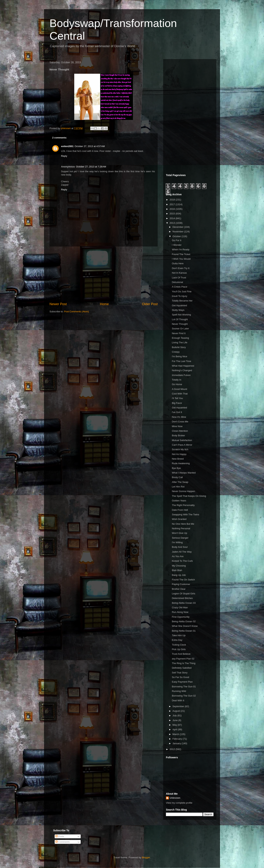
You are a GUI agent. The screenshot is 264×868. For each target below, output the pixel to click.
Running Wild (179, 691)
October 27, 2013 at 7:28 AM (91, 167)
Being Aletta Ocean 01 (184, 631)
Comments (63, 842)
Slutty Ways (178, 310)
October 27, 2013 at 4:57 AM (90, 146)
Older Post (150, 304)
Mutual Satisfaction (182, 440)
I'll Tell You (177, 398)
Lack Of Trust (179, 278)
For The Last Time (181, 361)
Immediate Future (181, 375)
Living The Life (179, 342)
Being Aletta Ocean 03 (184, 603)
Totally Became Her (182, 301)
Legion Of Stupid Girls (183, 594)
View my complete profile (179, 803)
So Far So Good (180, 677)
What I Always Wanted (184, 473)
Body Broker (178, 435)
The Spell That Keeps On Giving (189, 496)
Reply (64, 156)
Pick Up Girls (179, 649)
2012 (173, 749)
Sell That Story (180, 673)
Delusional (177, 282)
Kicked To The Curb (182, 561)
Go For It (176, 240)
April (175, 729)
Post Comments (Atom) (77, 311)
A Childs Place (179, 287)
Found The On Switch (183, 580)
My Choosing (179, 566)
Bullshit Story (179, 347)
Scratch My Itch (180, 449)
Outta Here (178, 263)
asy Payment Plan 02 (183, 659)
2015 (173, 214)
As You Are (178, 556)
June (175, 720)
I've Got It (177, 412)
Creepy (176, 352)
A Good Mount (179, 389)
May (175, 725)
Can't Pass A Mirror (182, 445)
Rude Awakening (181, 463)
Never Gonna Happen (183, 491)
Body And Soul (180, 547)
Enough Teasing (180, 338)
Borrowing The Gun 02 (184, 696)
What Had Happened (183, 366)
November (178, 232)
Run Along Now (180, 612)
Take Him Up (179, 635)
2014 (173, 218)
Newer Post (58, 304)
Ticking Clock (179, 645)
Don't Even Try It (181, 268)
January (177, 743)
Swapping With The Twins (185, 515)
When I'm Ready (181, 250)
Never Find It (179, 333)
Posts (60, 836)
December (178, 227)
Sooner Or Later (180, 329)
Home (104, 304)
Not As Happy (179, 454)
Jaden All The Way (182, 552)
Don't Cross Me (180, 422)
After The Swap (180, 482)
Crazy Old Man (180, 607)
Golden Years (179, 501)
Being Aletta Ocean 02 (184, 621)
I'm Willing (177, 542)
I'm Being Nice (179, 356)
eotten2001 (67, 146)
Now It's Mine (179, 417)
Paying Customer (181, 584)
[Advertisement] (104, 274)
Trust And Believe (181, 654)
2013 (173, 223)
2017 (173, 204)
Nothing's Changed (182, 370)
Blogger (146, 857)
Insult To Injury (179, 296)
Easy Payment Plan (182, 682)
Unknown (175, 798)
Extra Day (177, 640)
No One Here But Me (183, 524)
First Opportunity (181, 617)
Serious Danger (180, 538)
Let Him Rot (178, 487)
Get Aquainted (179, 305)
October (177, 236)
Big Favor (177, 403)
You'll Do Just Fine (182, 292)
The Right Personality (183, 505)
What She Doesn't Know (185, 626)
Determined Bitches (182, 598)
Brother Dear (179, 589)
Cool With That (180, 394)
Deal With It (178, 700)
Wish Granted (179, 519)
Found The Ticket (181, 254)
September (179, 706)
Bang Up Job (179, 575)
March (176, 734)
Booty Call (177, 477)
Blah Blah (177, 570)
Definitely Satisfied (182, 668)
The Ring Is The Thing (184, 663)
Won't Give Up (179, 533)
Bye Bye (176, 468)
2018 (173, 200)
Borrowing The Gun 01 (184, 687)
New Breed (178, 459)
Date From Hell (180, 510)
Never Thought (180, 324)
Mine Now (177, 426)
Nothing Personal (181, 528)
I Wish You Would (181, 259)
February (178, 739)
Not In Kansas (179, 273)
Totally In (176, 380)
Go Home (177, 384)
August (177, 711)
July (175, 716)
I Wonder (177, 245)
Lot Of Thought (180, 319)
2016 (173, 209)
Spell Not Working (181, 315)
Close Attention (180, 431)
